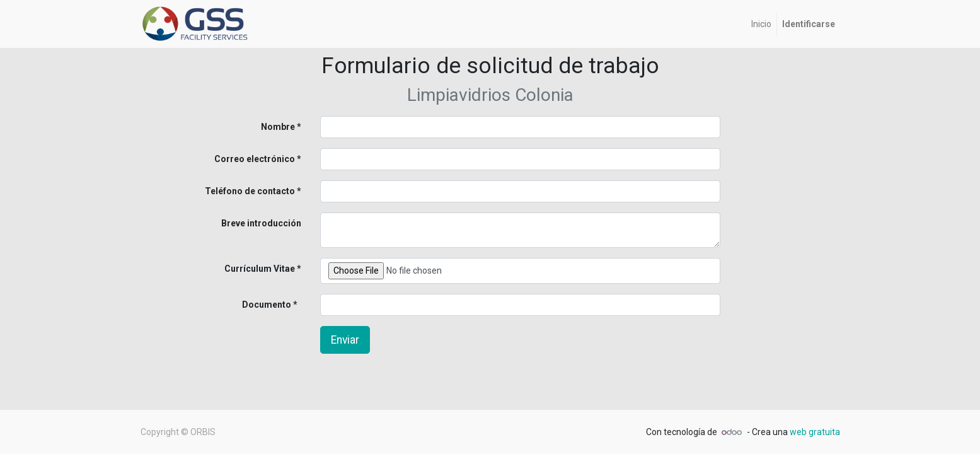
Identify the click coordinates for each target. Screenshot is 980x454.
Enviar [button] (345, 340)
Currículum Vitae (260, 269)
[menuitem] (761, 24)
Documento (246, 305)
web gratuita (815, 432)
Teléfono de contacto (250, 191)
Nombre (278, 127)
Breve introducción (261, 223)
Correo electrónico (255, 159)
